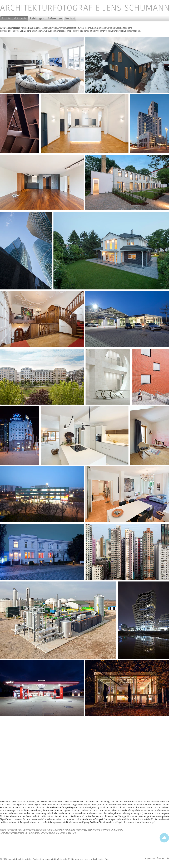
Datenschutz (163, 859)
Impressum (150, 859)
